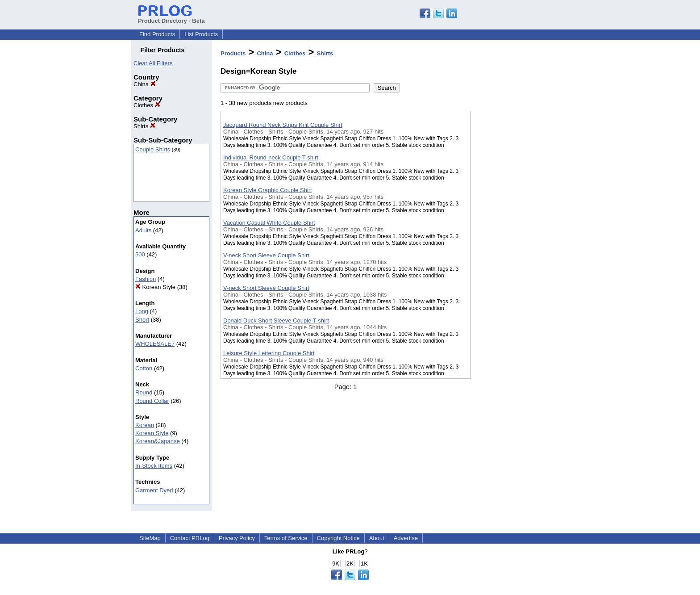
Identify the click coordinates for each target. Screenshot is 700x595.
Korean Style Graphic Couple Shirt (268, 190)
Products (233, 53)
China (145, 84)
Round (144, 392)
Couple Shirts (153, 149)
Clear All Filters (153, 63)
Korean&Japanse (158, 441)
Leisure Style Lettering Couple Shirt (269, 353)
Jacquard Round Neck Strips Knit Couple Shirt (283, 125)
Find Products (157, 34)
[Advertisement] (515, 232)
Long (142, 311)
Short (142, 320)
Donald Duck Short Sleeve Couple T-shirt (276, 321)
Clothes (147, 105)
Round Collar (152, 401)
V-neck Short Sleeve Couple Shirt (266, 255)
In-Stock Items (154, 466)
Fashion (146, 279)
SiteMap (150, 538)
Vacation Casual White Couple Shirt (269, 223)
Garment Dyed (154, 490)
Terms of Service (286, 538)
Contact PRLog (190, 538)
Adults (143, 230)
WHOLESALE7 (155, 344)
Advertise (406, 538)
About (377, 538)
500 (140, 254)
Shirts (144, 126)
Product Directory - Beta (171, 17)
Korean (145, 425)
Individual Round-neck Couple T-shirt (271, 157)
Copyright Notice (338, 538)
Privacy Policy (237, 538)
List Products (201, 34)
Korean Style (155, 287)
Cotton (144, 368)
